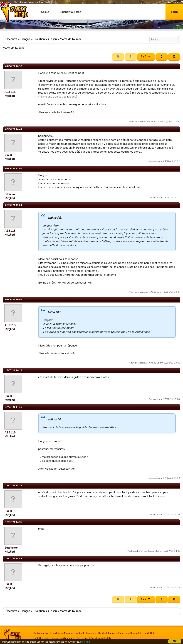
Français (25, 39)
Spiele (45, 12)
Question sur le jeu (45, 39)
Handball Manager (108, 633)
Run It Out (149, 633)
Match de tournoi (70, 39)
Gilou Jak (10, 194)
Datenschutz (82, 638)
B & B (8, 155)
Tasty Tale (124, 633)
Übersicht (11, 39)
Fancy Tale (137, 633)
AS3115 (10, 92)
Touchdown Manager (62, 633)
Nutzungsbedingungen (63, 638)
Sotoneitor (11, 548)
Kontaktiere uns (41, 638)
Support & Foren (71, 12)
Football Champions (86, 633)
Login (174, 12)
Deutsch (174, 2)
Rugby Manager (41, 633)
